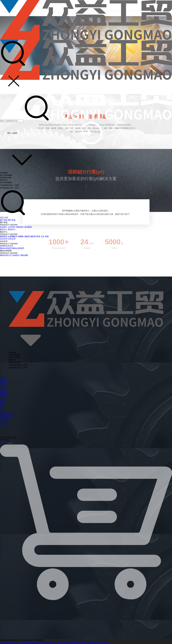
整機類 (21, 236)
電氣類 (27, 236)
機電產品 (4, 236)
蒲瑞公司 (4, 180)
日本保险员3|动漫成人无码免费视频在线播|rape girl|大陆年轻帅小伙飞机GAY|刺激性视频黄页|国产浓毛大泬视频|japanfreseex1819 (54, 643)
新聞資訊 (20, 227)
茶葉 (47, 236)
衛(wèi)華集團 (6, 175)
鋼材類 (33, 236)
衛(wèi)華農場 (6, 182)
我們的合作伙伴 (7, 246)
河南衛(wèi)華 (6, 178)
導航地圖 (24, 255)
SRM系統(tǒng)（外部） (10, 188)
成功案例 (28, 227)
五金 (43, 236)
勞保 (38, 236)
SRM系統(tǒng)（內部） (10, 185)
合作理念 (12, 227)
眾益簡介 (4, 227)
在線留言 (16, 255)
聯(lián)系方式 (6, 255)
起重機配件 (13, 236)
